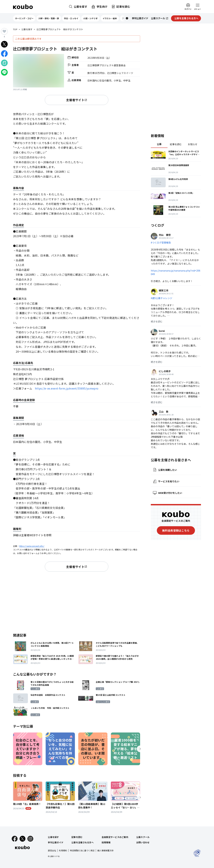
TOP (15, 29)
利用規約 (63, 850)
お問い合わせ (143, 842)
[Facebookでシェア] (4, 54)
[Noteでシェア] (4, 63)
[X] (22, 839)
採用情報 (106, 842)
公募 (159, 144)
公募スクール (143, 837)
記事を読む (176, 144)
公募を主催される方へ (83, 842)
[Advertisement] (77, 602)
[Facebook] (15, 839)
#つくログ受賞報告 (161, 242)
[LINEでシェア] (4, 72)
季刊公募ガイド (56, 842)
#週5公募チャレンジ (162, 298)
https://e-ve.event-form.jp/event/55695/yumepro (67, 388)
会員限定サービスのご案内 (115, 837)
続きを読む (157, 321)
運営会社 (52, 850)
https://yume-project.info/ (32, 546)
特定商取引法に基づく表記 (82, 850)
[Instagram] (30, 839)
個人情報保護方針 (105, 850)
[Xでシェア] (4, 44)
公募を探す (27, 29)
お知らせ (193, 144)
